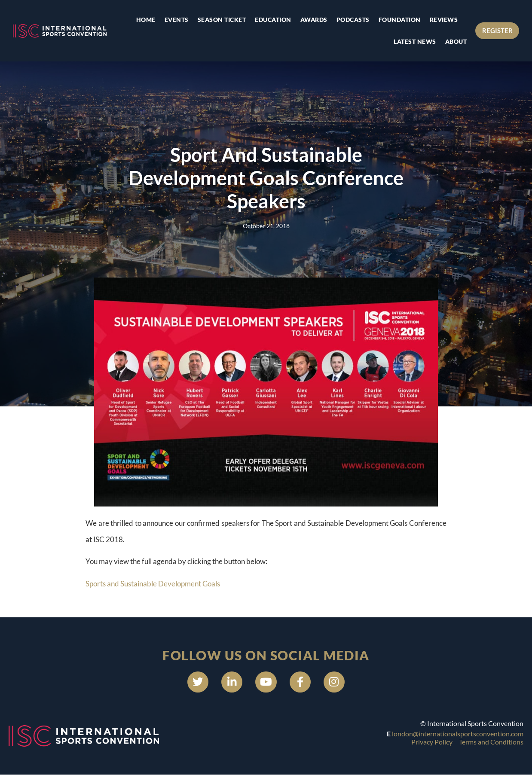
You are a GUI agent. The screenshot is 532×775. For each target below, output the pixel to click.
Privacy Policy (432, 742)
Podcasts (353, 20)
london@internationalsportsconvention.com (458, 734)
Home (145, 20)
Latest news (415, 41)
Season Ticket (222, 20)
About (456, 41)
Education (273, 20)
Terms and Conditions (491, 742)
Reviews (443, 20)
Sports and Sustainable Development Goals (153, 584)
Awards (313, 20)
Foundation (399, 20)
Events (176, 20)
